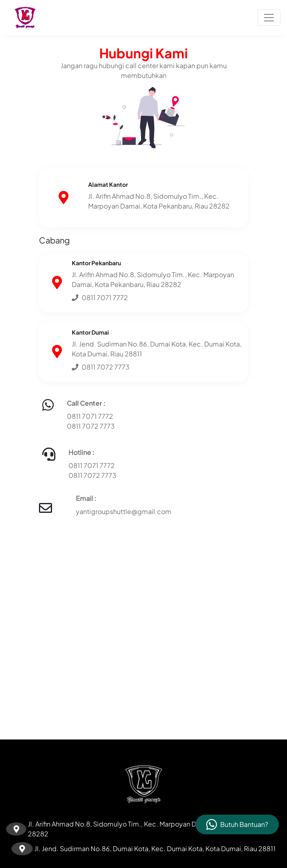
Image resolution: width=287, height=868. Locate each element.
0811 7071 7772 (90, 416)
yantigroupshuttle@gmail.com (124, 511)
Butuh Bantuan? (244, 824)
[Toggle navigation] (269, 18)
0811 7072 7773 (91, 426)
